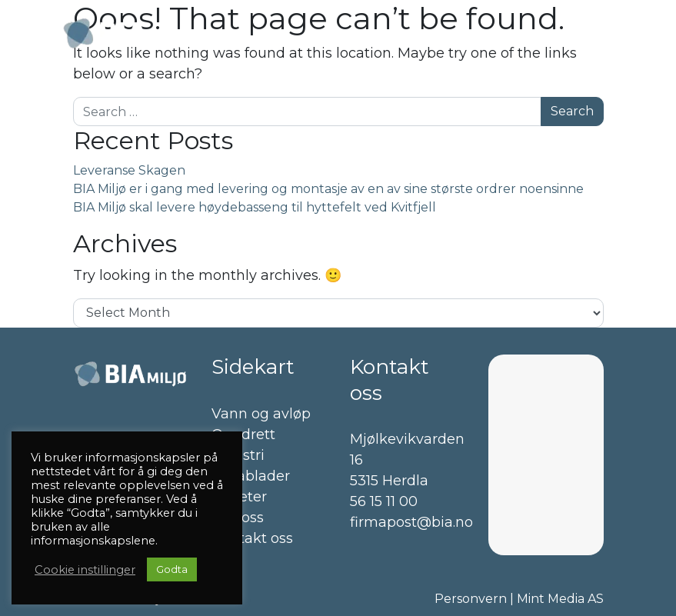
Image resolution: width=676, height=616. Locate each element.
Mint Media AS (560, 599)
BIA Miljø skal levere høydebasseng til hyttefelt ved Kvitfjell (255, 207)
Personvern (471, 599)
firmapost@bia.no (411, 522)
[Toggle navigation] (588, 33)
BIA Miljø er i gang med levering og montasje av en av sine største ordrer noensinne (328, 189)
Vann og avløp (261, 414)
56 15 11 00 (384, 501)
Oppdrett (243, 435)
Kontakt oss (252, 538)
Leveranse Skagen (129, 170)
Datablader (251, 476)
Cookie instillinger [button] (85, 570)
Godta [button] (172, 569)
